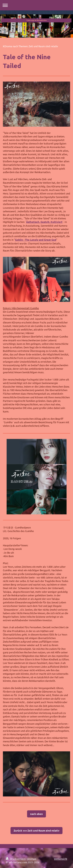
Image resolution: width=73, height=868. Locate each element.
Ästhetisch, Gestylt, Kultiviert (44, 222)
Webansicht (61, 859)
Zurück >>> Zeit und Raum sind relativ (36, 830)
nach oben (36, 814)
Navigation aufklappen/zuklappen (36, 5)
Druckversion (16, 859)
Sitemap (32, 859)
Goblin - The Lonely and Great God (36, 240)
